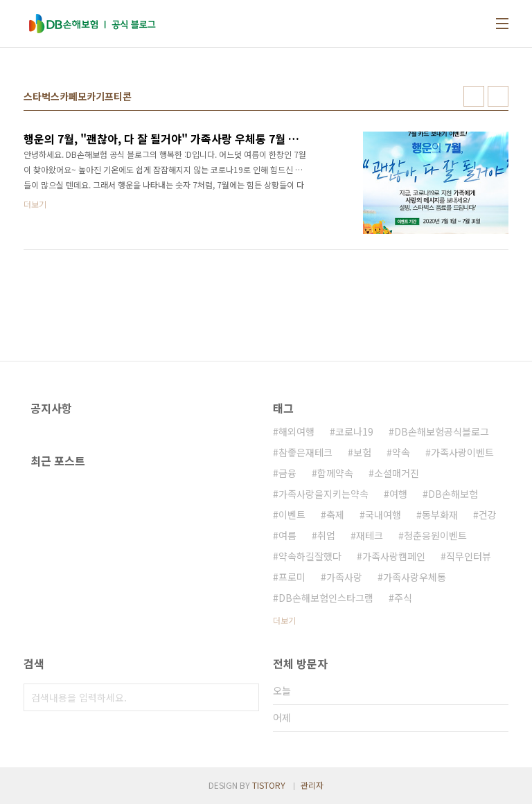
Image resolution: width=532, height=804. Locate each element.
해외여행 (296, 431)
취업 (326, 535)
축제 (335, 515)
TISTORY (269, 785)
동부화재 (440, 515)
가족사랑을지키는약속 (323, 494)
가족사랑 (344, 577)
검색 (245, 697)
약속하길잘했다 (310, 556)
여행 (398, 494)
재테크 (370, 535)
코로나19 (354, 431)
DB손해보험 (453, 494)
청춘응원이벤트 (435, 535)
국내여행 (383, 515)
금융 (287, 473)
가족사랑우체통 (415, 577)
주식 (403, 598)
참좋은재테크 (305, 452)
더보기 (284, 620)
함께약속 (335, 473)
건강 (488, 515)
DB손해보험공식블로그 (442, 431)
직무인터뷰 (469, 556)
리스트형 (498, 96)
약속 (401, 452)
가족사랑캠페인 (394, 556)
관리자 (312, 785)
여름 (287, 535)
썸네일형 (474, 96)
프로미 (292, 577)
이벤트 (292, 515)
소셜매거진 (397, 473)
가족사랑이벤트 (462, 452)
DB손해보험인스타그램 (326, 598)
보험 (362, 452)
